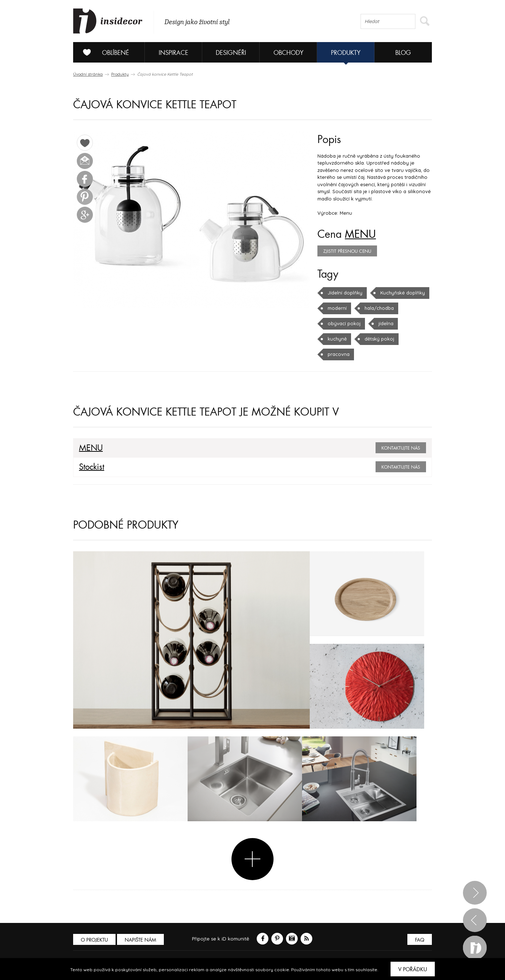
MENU (360, 234)
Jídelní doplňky (345, 293)
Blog (403, 53)
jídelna (386, 323)
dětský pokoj (379, 339)
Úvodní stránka (88, 74)
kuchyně (337, 339)
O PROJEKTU (94, 940)
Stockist (92, 467)
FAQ (420, 940)
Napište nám (140, 940)
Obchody (289, 53)
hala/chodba (379, 308)
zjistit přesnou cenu (347, 251)
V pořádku (413, 969)
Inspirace (174, 53)
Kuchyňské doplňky (403, 293)
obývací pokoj (344, 323)
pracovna (339, 354)
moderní (337, 308)
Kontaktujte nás (401, 448)
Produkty (346, 53)
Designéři (231, 53)
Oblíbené (103, 52)
